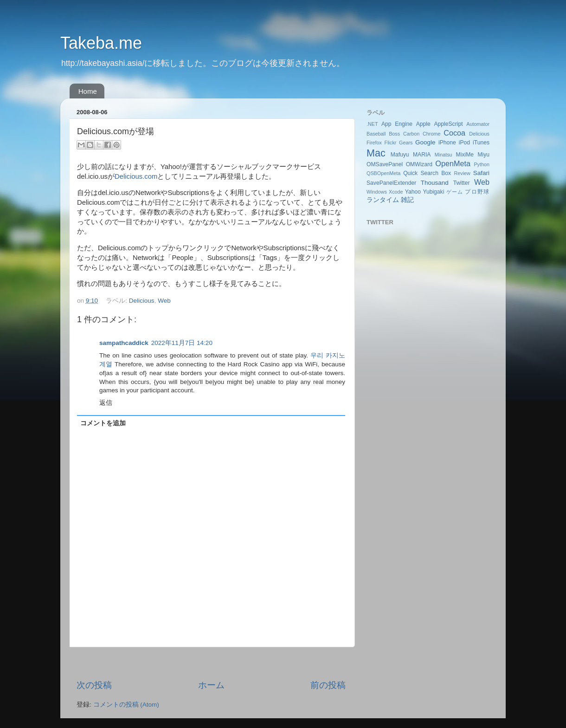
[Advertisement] (211, 663)
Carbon (411, 134)
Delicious (142, 301)
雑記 (407, 200)
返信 (106, 403)
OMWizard (419, 164)
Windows (377, 192)
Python (482, 164)
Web (164, 301)
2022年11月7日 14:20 (182, 343)
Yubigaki (433, 192)
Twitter (462, 183)
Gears (406, 143)
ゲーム (455, 192)
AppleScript (448, 124)
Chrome (431, 134)
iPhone (447, 143)
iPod (464, 143)
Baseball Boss (383, 134)
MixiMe (465, 155)
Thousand (435, 183)
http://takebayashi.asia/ (103, 63)
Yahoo (413, 192)
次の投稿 (94, 685)
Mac (376, 153)
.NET (372, 124)
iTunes (481, 143)
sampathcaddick (124, 343)
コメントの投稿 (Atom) (126, 705)
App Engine (397, 124)
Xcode (396, 192)
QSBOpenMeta (383, 173)
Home (88, 91)
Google (425, 142)
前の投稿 (328, 685)
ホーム (211, 685)
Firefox (374, 143)
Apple (423, 124)
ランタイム (383, 200)
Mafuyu (400, 155)
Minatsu (444, 155)
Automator (478, 124)
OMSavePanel (385, 164)
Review (462, 173)
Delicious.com (136, 176)
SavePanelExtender (391, 183)
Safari (481, 173)
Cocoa (454, 133)
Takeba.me (101, 43)
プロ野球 (477, 192)
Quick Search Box (427, 173)
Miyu (483, 155)
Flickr (391, 143)
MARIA (422, 155)
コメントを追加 (103, 423)
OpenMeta (453, 163)
